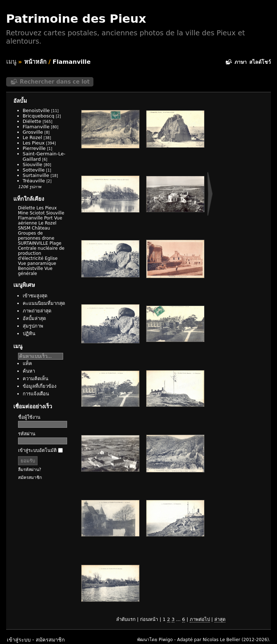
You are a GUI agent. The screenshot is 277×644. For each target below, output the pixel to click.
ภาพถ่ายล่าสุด (37, 311)
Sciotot (37, 213)
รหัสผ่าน (27, 434)
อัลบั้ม (20, 101)
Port (48, 218)
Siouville (33, 165)
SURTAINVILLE (33, 243)
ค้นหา (29, 371)
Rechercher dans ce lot (55, 82)
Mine (23, 213)
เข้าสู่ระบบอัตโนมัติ (40, 450)
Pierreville (34, 148)
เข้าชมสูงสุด (35, 296)
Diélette (32, 121)
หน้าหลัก (35, 62)
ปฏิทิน (29, 334)
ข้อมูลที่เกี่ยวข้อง (39, 386)
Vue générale (35, 271)
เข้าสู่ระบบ (19, 640)
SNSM (24, 228)
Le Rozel (32, 137)
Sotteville (34, 170)
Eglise (51, 258)
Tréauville (34, 181)
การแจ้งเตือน (36, 394)
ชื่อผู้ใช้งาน (29, 417)
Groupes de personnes (30, 236)
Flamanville (72, 62)
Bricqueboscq (39, 116)
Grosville (33, 132)
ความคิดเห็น (36, 379)
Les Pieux (34, 143)
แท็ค (27, 363)
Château (41, 228)
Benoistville (36, 110)
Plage (55, 243)
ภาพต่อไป (200, 619)
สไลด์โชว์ (260, 62)
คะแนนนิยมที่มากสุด (44, 303)
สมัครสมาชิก (30, 478)
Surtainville (36, 175)
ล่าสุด (220, 619)
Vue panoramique (37, 263)
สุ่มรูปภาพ (33, 326)
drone (48, 238)
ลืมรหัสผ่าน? (30, 470)
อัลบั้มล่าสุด (34, 318)
